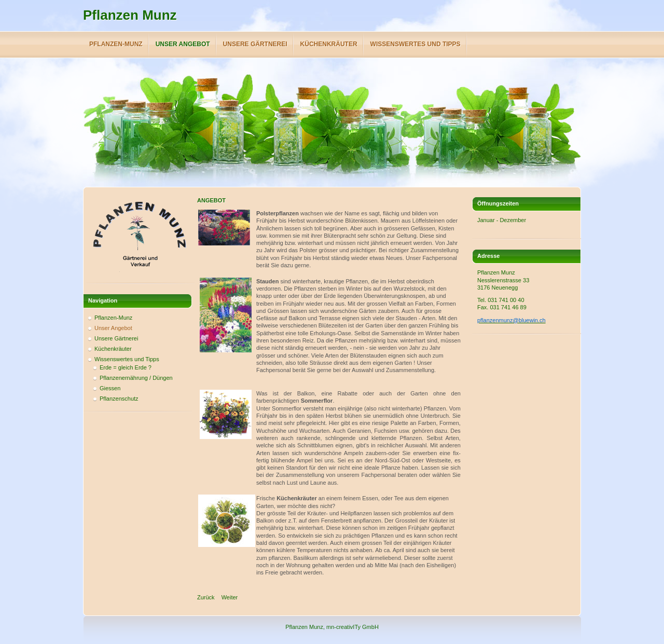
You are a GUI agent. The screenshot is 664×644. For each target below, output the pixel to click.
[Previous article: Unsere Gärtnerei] (206, 597)
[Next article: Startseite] (230, 597)
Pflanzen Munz (130, 15)
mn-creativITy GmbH (352, 627)
